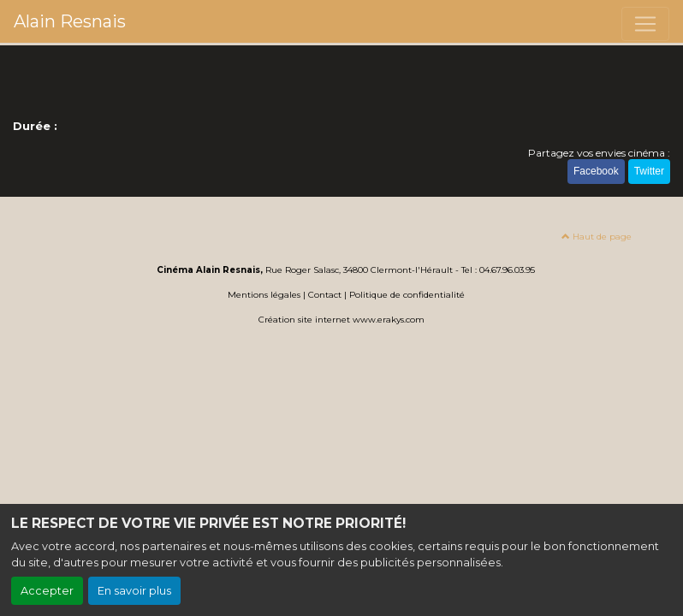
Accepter (47, 591)
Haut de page (597, 237)
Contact (325, 295)
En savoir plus (134, 591)
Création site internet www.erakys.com (341, 320)
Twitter (649, 171)
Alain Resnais (70, 21)
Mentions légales (264, 295)
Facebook (596, 171)
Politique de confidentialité (407, 295)
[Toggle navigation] (645, 24)
